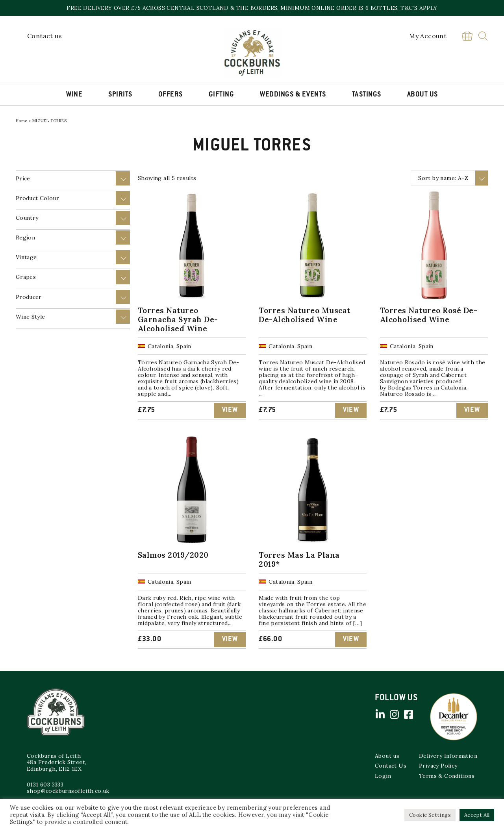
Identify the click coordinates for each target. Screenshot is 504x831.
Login (383, 776)
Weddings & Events (293, 95)
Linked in (380, 714)
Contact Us (391, 766)
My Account (428, 36)
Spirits (120, 95)
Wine (74, 95)
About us (387, 756)
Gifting (221, 95)
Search (483, 36)
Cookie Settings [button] (430, 815)
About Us (422, 95)
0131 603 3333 (45, 785)
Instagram (394, 714)
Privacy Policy (438, 766)
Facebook (408, 714)
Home (22, 121)
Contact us (44, 36)
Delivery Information (448, 756)
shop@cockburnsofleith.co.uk (68, 791)
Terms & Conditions (447, 776)
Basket (467, 36)
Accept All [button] (477, 815)
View (230, 410)
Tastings (367, 95)
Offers (170, 95)
